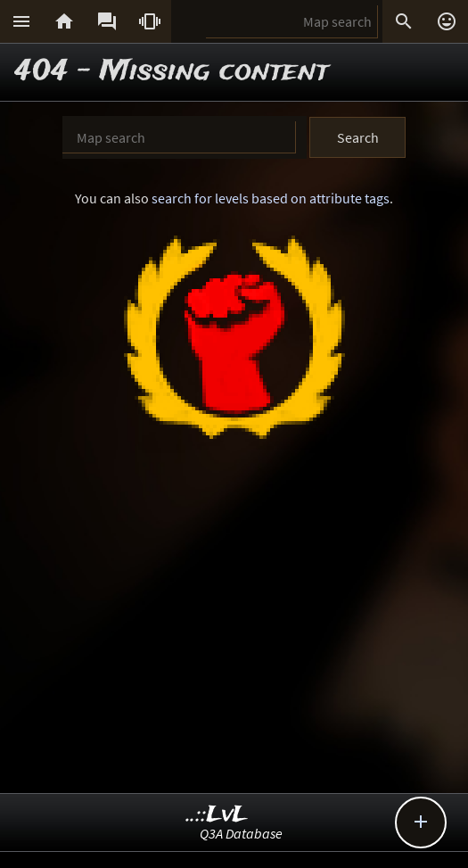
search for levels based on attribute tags (271, 198)
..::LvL (217, 815)
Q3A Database (241, 833)
